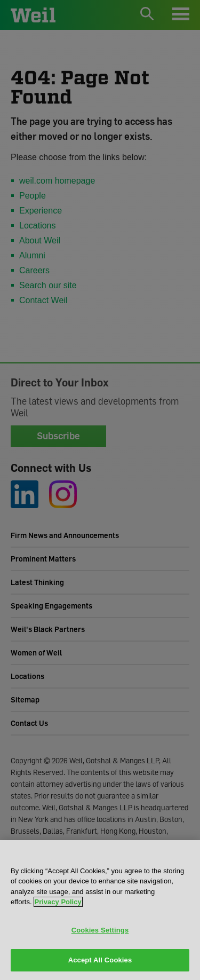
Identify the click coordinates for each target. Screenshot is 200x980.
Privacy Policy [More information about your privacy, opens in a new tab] (58, 902)
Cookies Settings (100, 930)
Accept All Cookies (100, 960)
